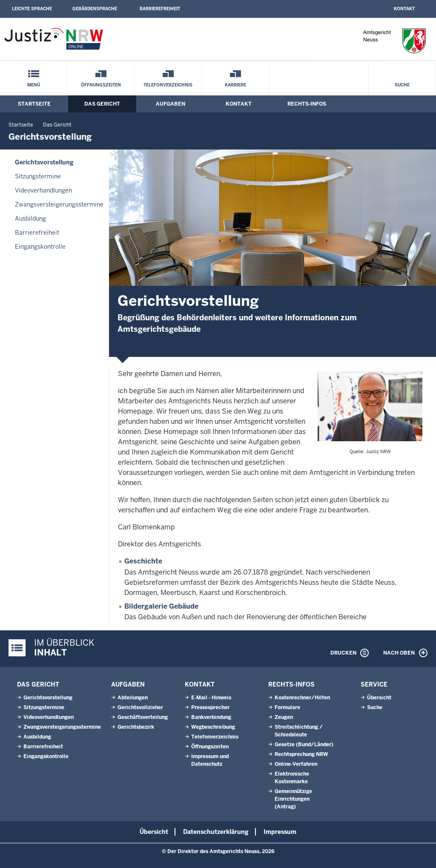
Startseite (34, 104)
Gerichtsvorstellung (44, 162)
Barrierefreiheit (160, 9)
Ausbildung (30, 218)
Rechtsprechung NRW (301, 754)
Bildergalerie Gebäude (161, 606)
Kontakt (404, 9)
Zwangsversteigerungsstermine (59, 204)
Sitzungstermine (38, 176)
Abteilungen (133, 698)
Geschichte (143, 561)
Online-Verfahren (296, 764)
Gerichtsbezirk (136, 727)
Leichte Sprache (32, 9)
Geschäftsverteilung (143, 717)
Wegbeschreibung (213, 727)
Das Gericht (102, 104)
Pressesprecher (210, 707)
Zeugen (284, 717)
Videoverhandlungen (43, 190)
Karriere (235, 85)
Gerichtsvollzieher (140, 707)
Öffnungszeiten (101, 85)
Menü (34, 85)
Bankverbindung (211, 717)
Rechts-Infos (307, 104)
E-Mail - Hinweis (211, 698)
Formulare (287, 707)
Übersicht (379, 698)
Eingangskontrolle (40, 247)
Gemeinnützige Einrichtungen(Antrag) (293, 799)
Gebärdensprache (95, 9)
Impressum (280, 832)
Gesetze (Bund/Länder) (304, 744)
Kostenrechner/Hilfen (302, 698)
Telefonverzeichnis (168, 85)
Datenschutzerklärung (216, 832)
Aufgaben (171, 104)
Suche (402, 85)
